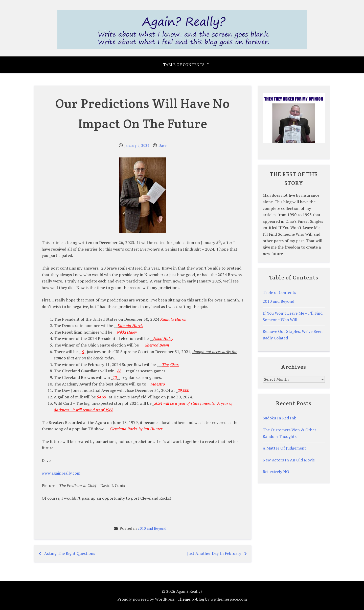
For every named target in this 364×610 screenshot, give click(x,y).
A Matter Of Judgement (284, 448)
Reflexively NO (276, 472)
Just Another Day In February (214, 553)
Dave (163, 145)
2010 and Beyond (152, 528)
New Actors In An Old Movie (289, 460)
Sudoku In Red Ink (279, 418)
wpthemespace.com (229, 599)
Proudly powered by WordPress (146, 599)
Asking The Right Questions (70, 553)
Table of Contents (184, 65)
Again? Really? (189, 591)
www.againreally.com (61, 473)
